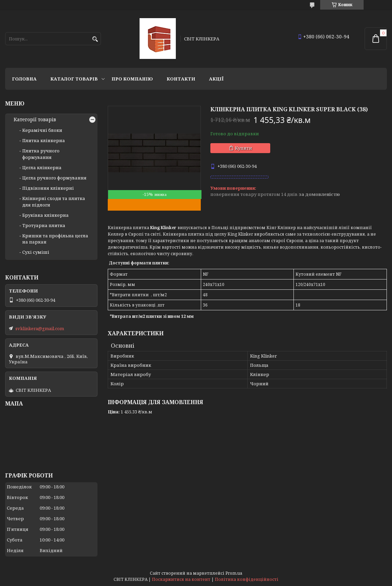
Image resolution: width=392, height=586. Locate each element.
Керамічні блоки (42, 130)
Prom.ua (234, 573)
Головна (24, 79)
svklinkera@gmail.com (40, 328)
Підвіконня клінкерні (48, 188)
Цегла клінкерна (42, 167)
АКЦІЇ (216, 79)
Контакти (181, 79)
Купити (244, 148)
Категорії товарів (35, 120)
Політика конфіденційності (247, 579)
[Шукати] (95, 39)
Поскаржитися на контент (181, 579)
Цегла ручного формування (54, 178)
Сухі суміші (36, 252)
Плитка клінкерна (44, 140)
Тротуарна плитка (44, 225)
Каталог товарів (74, 79)
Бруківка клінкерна (45, 215)
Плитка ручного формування (41, 154)
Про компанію (132, 79)
